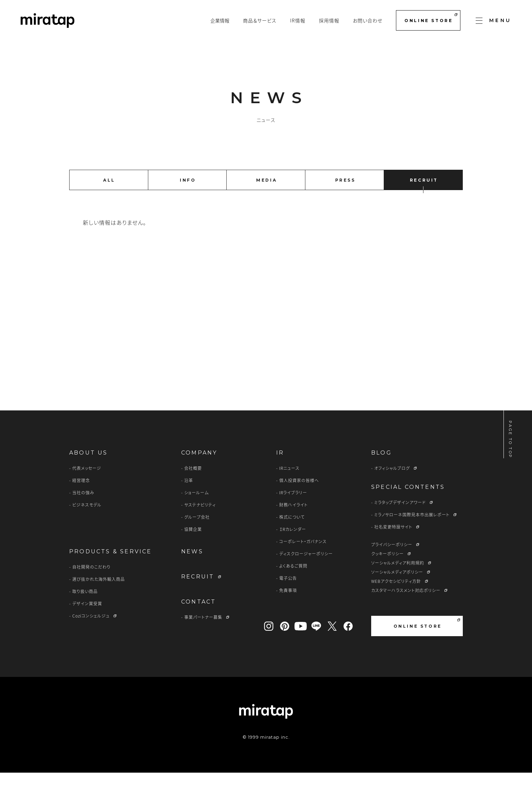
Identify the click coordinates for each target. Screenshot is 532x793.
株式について (292, 537)
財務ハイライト (293, 525)
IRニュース (289, 488)
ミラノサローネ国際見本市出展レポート (412, 535)
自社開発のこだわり (91, 587)
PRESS (345, 180)
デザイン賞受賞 (87, 624)
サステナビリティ (200, 525)
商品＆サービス (260, 20)
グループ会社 (197, 537)
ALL (109, 180)
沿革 (189, 501)
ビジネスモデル (87, 525)
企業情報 (220, 20)
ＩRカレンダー (293, 550)
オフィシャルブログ (392, 488)
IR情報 (298, 20)
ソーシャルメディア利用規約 (398, 583)
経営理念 (81, 501)
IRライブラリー (293, 513)
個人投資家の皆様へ (299, 501)
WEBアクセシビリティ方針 (396, 602)
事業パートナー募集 (203, 638)
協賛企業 (193, 550)
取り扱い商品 (85, 612)
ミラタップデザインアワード (400, 523)
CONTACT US (323, 363)
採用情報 (329, 20)
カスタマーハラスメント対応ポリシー (406, 611)
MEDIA (267, 180)
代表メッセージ (87, 488)
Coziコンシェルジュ (91, 636)
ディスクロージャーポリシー (306, 574)
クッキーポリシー (387, 574)
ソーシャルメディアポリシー (397, 592)
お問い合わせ (368, 20)
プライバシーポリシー (392, 565)
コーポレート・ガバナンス (303, 562)
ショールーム (196, 513)
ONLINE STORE (431, 18)
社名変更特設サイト (393, 547)
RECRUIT (424, 180)
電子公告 (288, 598)
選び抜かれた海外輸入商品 (99, 600)
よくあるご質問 (293, 586)
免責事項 (288, 611)
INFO (188, 180)
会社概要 (193, 488)
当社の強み (83, 513)
